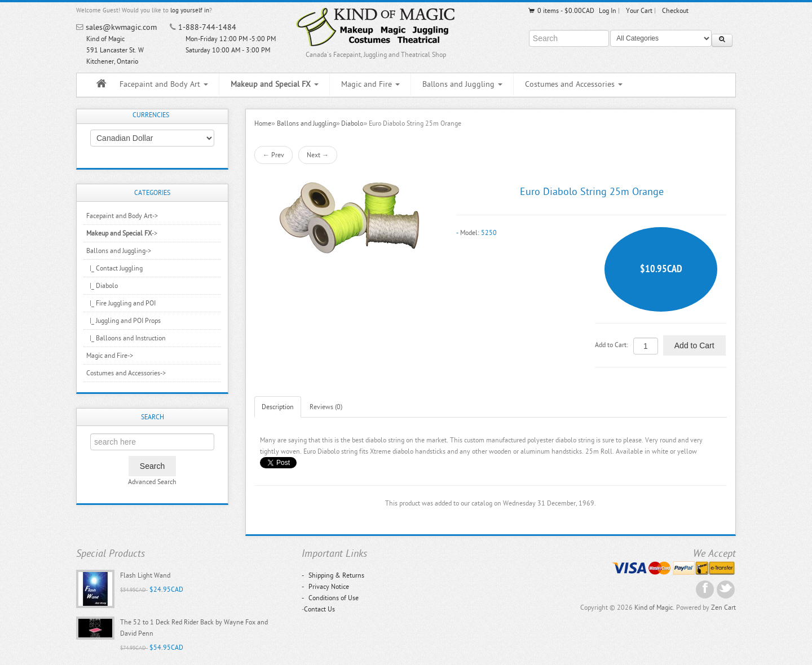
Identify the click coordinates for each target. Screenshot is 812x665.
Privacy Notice (325, 587)
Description (278, 407)
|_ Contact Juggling (114, 268)
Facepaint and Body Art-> (122, 216)
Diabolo (352, 123)
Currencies (151, 115)
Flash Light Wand (145, 575)
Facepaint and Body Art (164, 84)
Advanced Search (152, 482)
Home (263, 123)
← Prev (273, 155)
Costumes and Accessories (574, 84)
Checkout (675, 11)
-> (122, 233)
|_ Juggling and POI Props (123, 321)
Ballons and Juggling (462, 84)
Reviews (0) (326, 407)
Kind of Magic (654, 608)
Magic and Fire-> (110, 356)
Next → (318, 155)
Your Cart (639, 11)
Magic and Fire (370, 84)
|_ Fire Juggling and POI (121, 303)
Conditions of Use (330, 598)
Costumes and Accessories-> (126, 373)
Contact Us (319, 609)
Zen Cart (723, 608)
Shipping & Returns (333, 575)
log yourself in (190, 10)
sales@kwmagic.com (121, 27)
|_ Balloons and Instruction (126, 338)
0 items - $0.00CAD (561, 11)
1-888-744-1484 (207, 27)
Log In (608, 11)
